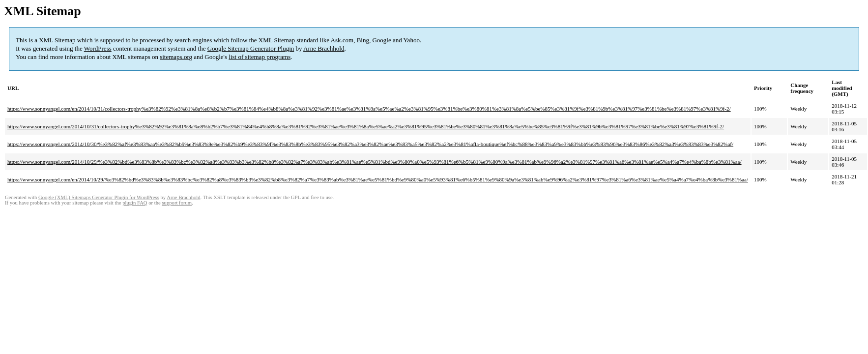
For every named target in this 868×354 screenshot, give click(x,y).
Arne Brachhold (324, 48)
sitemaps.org (176, 57)
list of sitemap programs (260, 57)
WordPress (98, 48)
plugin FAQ (135, 203)
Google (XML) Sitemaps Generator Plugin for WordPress (99, 197)
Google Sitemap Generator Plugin (251, 48)
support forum (177, 203)
